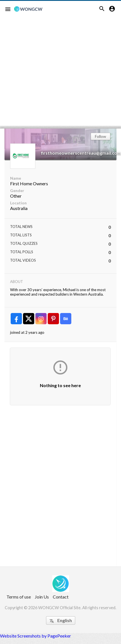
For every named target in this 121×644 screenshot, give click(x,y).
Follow (101, 136)
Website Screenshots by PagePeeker (36, 636)
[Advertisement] (53, 73)
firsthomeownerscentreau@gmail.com (81, 153)
